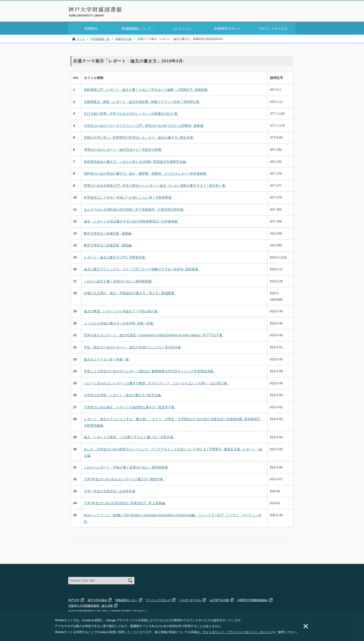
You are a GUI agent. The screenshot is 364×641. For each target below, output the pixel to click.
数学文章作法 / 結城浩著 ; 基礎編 (108, 232)
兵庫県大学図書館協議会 (253, 599)
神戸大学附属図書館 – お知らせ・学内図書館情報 (95, 10)
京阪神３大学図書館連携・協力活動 (91, 605)
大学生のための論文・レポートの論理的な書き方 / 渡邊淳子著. (130, 406)
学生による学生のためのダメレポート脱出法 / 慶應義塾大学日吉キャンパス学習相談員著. (149, 370)
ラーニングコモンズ (158, 599)
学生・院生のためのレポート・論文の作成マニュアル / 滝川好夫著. (133, 346)
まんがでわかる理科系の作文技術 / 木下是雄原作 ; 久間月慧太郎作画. (134, 209)
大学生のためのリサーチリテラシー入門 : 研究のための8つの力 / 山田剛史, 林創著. (144, 125)
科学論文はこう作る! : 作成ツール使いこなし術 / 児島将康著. (128, 196)
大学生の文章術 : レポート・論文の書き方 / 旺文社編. (123, 394)
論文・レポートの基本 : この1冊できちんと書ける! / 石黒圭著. (129, 436)
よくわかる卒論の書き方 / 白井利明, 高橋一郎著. (119, 322)
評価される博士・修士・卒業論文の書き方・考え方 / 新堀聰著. (130, 292)
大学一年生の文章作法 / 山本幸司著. (110, 490)
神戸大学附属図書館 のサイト (89, 16)
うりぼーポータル (190, 599)
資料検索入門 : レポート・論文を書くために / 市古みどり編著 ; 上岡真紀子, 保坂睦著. (146, 89)
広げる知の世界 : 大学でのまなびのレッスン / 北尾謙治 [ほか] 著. (131, 113)
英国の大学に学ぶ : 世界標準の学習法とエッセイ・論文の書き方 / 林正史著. (139, 137)
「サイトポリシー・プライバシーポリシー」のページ (236, 632)
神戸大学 (74, 599)
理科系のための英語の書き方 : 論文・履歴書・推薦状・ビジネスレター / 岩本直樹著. (145, 173)
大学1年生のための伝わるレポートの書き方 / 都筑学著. (124, 478)
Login (286, 12)
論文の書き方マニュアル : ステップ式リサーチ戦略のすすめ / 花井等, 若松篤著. (141, 268)
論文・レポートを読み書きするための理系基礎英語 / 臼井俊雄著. (131, 220)
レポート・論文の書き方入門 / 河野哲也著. (115, 256)
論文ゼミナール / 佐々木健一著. (107, 358)
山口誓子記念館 (219, 599)
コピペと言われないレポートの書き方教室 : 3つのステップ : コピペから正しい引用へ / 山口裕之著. (156, 382)
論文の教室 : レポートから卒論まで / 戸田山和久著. (121, 311)
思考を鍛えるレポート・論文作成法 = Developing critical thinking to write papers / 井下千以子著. (154, 334)
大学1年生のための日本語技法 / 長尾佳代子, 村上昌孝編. (125, 502)
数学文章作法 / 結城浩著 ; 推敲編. (108, 244)
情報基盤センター (127, 599)
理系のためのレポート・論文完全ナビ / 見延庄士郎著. (123, 149)
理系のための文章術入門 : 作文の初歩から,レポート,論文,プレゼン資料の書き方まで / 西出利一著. (155, 185)
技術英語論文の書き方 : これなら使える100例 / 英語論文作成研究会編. (135, 161)
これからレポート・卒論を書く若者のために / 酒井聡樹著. (126, 466)
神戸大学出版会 (97, 599)
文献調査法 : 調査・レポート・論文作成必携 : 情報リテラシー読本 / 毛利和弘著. (142, 101)
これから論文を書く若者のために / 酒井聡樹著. (118, 280)
